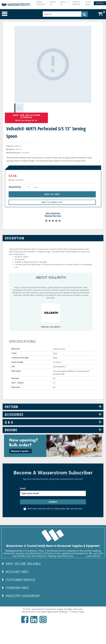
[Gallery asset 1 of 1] (53, 64)
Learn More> (94, 555)
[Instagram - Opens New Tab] (43, 622)
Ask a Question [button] (53, 213)
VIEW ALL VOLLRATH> (51, 326)
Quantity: (15, 186)
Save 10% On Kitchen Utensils (26, 116)
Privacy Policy (78, 611)
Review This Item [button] (53, 215)
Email (23, 488)
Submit (53, 501)
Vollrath (26, 152)
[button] (100, 3)
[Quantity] (29, 186)
